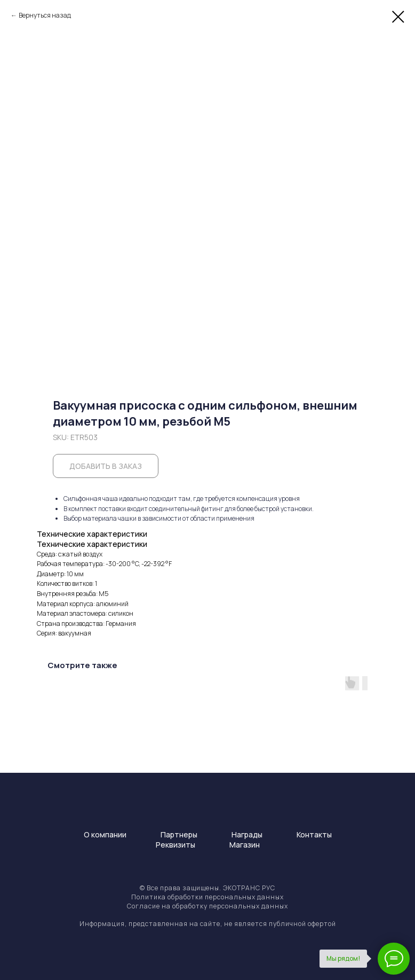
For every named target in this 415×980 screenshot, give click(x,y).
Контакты (314, 834)
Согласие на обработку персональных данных (207, 906)
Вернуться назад (45, 15)
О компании (105, 834)
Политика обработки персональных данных (207, 897)
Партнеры (179, 834)
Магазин (245, 845)
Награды (247, 834)
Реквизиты (175, 845)
